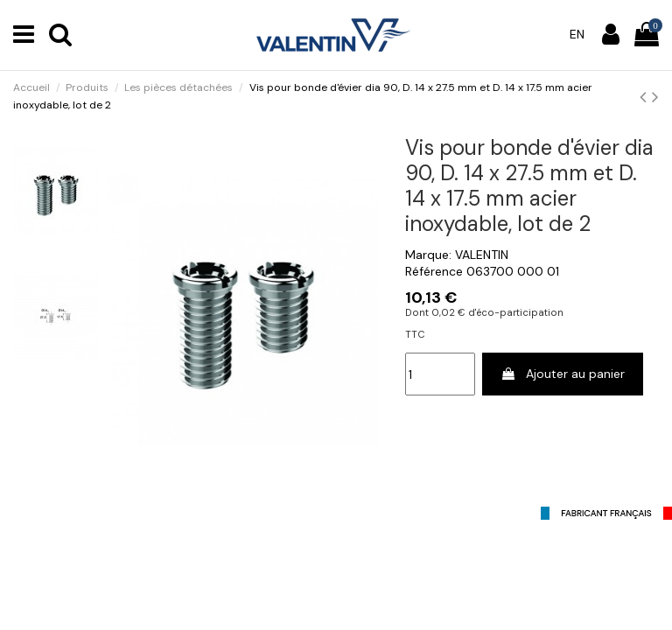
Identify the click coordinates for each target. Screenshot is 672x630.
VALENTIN (482, 255)
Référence (434, 271)
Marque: (428, 255)
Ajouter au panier (563, 374)
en (577, 34)
